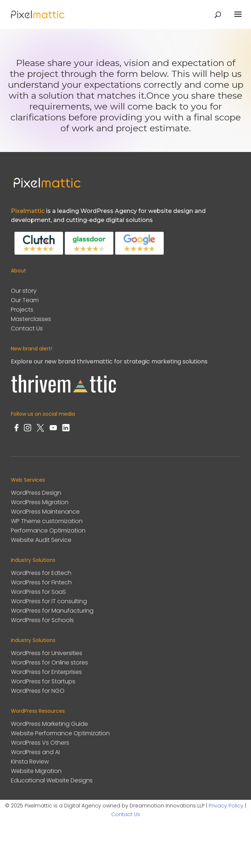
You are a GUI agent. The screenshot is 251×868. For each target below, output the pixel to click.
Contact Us (27, 328)
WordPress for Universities (47, 653)
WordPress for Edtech (41, 573)
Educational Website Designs (52, 780)
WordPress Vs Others (40, 743)
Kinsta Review (30, 762)
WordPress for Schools (42, 620)
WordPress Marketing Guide (49, 724)
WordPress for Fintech (41, 582)
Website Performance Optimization (60, 733)
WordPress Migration (40, 502)
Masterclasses (31, 319)
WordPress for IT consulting (49, 601)
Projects (22, 310)
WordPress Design (36, 493)
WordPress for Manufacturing (52, 611)
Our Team (25, 300)
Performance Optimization (48, 530)
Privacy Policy (226, 806)
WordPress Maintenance (45, 512)
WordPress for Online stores (49, 663)
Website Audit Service (41, 540)
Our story (24, 291)
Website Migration (36, 771)
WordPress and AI (35, 752)
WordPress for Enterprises (46, 672)
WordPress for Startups (43, 681)
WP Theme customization (47, 521)
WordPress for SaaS (38, 592)
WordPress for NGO (38, 691)
